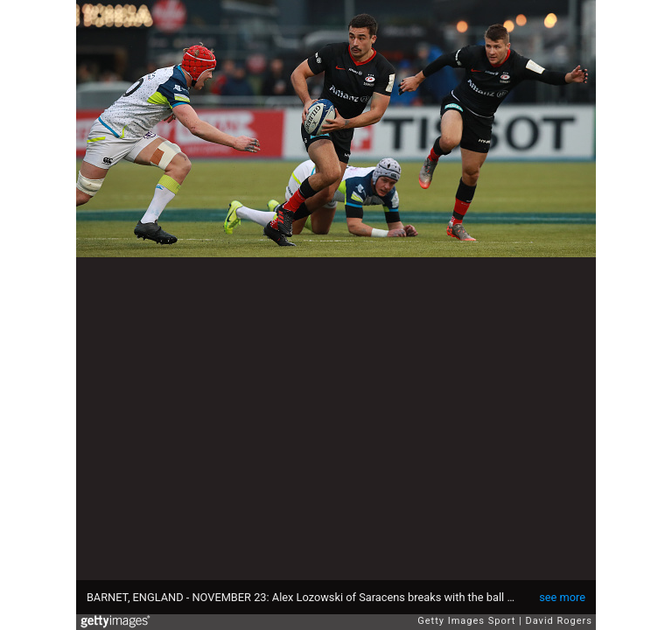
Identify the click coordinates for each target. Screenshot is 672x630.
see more (562, 597)
